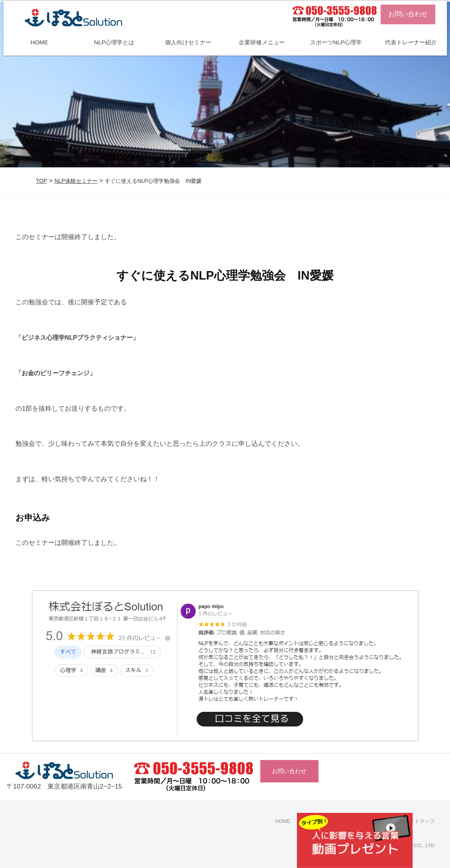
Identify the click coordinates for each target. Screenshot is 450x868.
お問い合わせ (408, 14)
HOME (39, 42)
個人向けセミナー (188, 42)
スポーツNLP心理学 (336, 42)
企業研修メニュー (262, 42)
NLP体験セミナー (76, 181)
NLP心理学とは (114, 42)
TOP (42, 181)
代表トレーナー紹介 (411, 42)
